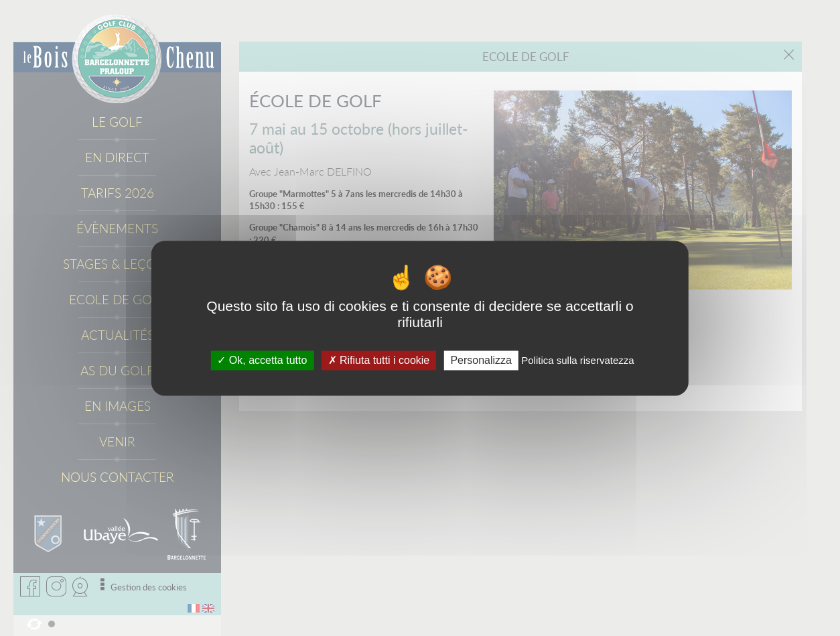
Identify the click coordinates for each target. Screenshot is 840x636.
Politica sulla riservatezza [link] (577, 360)
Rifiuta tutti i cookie (379, 360)
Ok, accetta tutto (262, 360)
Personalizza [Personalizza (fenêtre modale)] (481, 360)
